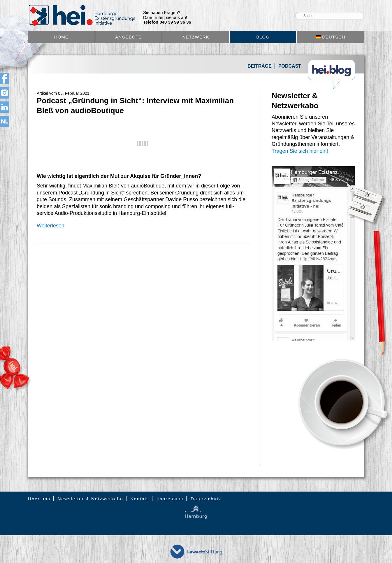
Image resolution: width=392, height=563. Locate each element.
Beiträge (260, 66)
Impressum (170, 499)
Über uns (39, 499)
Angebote (128, 37)
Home (61, 37)
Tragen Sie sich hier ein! (300, 151)
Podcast (290, 66)
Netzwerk (196, 37)
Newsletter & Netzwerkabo (90, 499)
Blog (263, 37)
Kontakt (140, 499)
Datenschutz (206, 499)
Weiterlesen (51, 226)
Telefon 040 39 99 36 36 (167, 22)
